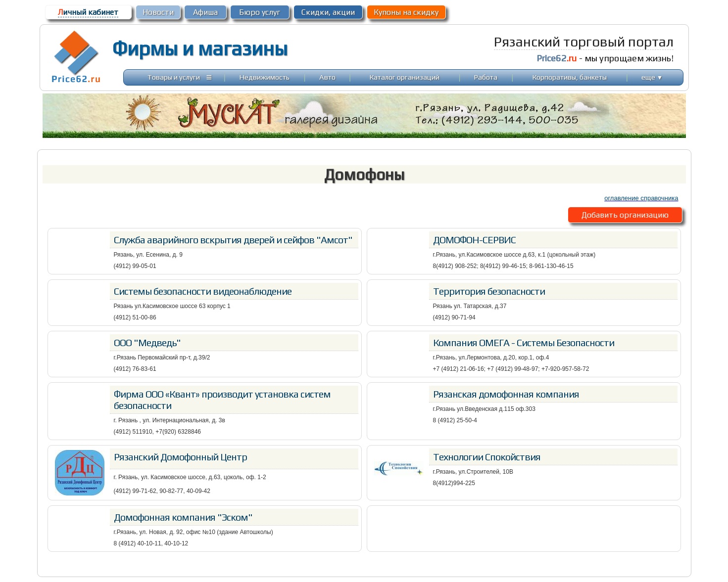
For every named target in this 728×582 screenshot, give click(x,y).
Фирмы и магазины (200, 48)
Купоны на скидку (406, 12)
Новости (158, 12)
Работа (486, 77)
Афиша (205, 12)
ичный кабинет (88, 12)
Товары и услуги (174, 77)
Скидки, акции (328, 12)
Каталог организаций (405, 77)
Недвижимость (265, 77)
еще (652, 77)
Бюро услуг (260, 12)
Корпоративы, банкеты (570, 77)
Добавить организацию (625, 215)
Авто (327, 77)
